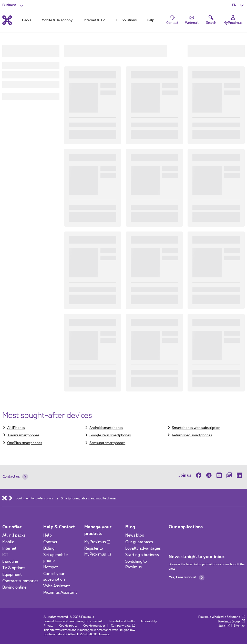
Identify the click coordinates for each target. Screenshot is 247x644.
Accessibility (149, 621)
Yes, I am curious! (187, 578)
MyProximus (97, 542)
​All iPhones (16, 428)
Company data (123, 626)
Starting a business (142, 555)
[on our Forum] (229, 475)
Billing (49, 549)
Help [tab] (151, 20)
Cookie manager (94, 626)
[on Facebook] (200, 475)
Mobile (8, 542)
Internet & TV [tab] (94, 20)
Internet (9, 549)
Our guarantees (139, 542)
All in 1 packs (14, 535)
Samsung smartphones (107, 443)
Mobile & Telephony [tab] (57, 20)
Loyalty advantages (143, 549)
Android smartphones (106, 428)
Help (48, 535)
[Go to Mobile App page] (173, 537)
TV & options (14, 568)
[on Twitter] (209, 475)
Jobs (224, 626)
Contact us (15, 477)
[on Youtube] (219, 475)
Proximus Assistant (60, 593)
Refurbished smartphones (192, 435)
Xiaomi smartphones (23, 435)
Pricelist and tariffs (122, 621)
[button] (238, 5)
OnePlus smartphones (25, 443)
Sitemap (239, 626)
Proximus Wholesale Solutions (222, 617)
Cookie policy (68, 626)
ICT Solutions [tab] (126, 20)
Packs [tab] (27, 20)
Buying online (14, 587)
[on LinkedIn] (240, 475)
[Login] (233, 20)
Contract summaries (20, 581)
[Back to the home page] (7, 20)
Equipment (12, 575)
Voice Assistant (57, 586)
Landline (10, 562)
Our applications (186, 527)
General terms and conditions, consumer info (74, 621)
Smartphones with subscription (196, 428)
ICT (5, 555)
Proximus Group (231, 622)
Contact (50, 542)
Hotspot (51, 567)
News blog (135, 535)
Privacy (48, 626)
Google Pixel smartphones (110, 435)
